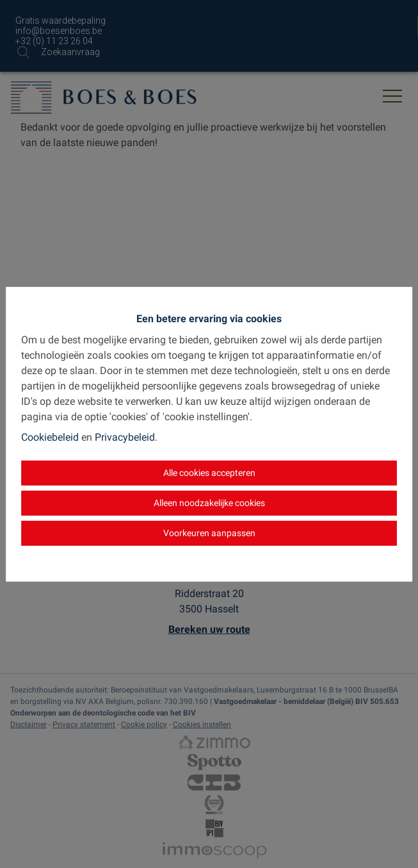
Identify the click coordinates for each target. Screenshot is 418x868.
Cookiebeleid (50, 437)
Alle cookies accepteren (209, 473)
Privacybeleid (125, 437)
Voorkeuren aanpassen (209, 533)
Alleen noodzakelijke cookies (209, 503)
